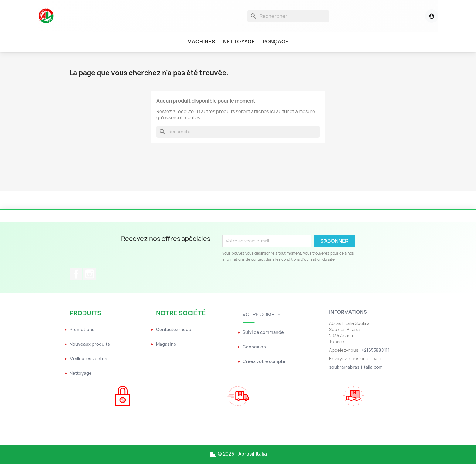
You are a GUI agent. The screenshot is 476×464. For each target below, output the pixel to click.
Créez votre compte (264, 361)
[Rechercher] (288, 16)
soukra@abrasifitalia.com (356, 367)
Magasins (166, 344)
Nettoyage (81, 373)
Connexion (254, 347)
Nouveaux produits (90, 344)
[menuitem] (201, 42)
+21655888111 (376, 350)
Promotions (82, 329)
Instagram (90, 274)
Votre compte (262, 314)
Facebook (76, 274)
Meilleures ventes (88, 359)
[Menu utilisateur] (425, 16)
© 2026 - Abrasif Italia (238, 454)
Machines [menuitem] (201, 42)
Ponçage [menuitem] (276, 42)
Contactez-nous (173, 329)
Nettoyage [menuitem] (239, 42)
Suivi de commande (263, 332)
